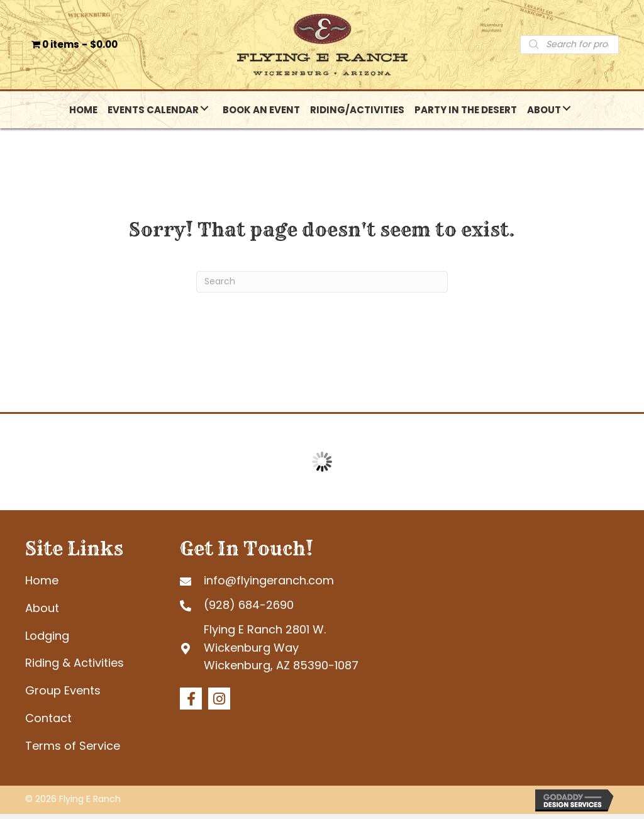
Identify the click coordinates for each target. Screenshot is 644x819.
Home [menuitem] (42, 585)
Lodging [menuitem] (47, 641)
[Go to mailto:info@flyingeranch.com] (295, 585)
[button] (204, 114)
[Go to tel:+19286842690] (295, 610)
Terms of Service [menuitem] (73, 751)
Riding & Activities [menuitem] (75, 668)
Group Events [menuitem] (63, 695)
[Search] (322, 287)
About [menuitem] (42, 613)
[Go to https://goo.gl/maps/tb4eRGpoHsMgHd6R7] (295, 653)
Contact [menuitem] (48, 723)
